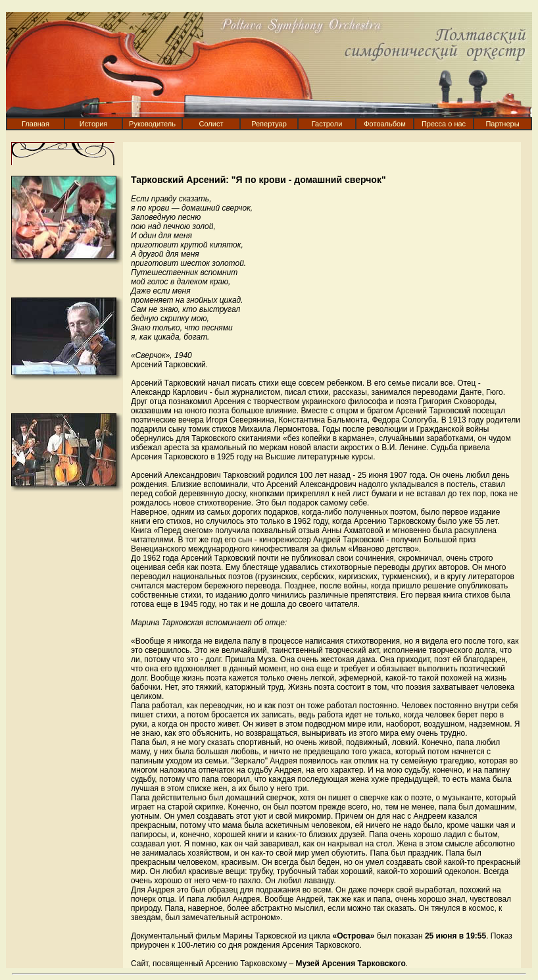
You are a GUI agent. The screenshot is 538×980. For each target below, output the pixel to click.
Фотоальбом (385, 124)
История (94, 124)
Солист (211, 124)
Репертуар (269, 124)
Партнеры (502, 124)
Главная (36, 124)
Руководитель (152, 124)
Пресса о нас (444, 124)
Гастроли (327, 124)
